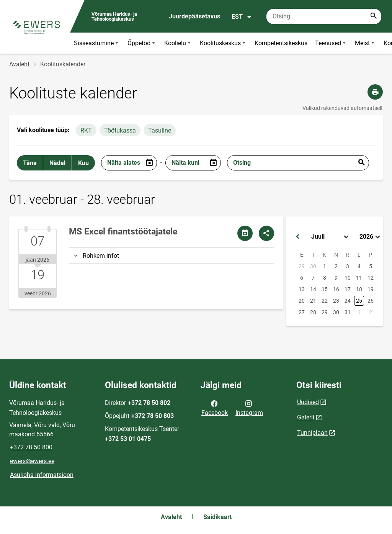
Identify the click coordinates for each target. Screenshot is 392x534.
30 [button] (313, 266)
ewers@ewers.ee (32, 461)
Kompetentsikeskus (281, 43)
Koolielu (178, 43)
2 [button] (336, 266)
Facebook (215, 408)
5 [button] (371, 266)
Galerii (306, 417)
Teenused (331, 43)
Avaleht (19, 64)
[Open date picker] (149, 163)
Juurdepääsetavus (194, 16)
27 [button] (302, 312)
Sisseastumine (97, 43)
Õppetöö (142, 43)
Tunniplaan (312, 433)
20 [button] (302, 301)
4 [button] (359, 266)
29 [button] (302, 266)
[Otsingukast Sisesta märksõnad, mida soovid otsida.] (324, 16)
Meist (365, 43)
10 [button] (348, 278)
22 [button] (325, 301)
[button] (297, 237)
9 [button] (336, 278)
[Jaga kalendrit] (245, 233)
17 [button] (348, 289)
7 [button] (313, 278)
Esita (361, 163)
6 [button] (302, 278)
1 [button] (325, 266)
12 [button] (371, 278)
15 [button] (325, 289)
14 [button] (313, 289)
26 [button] (371, 301)
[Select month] (331, 237)
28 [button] (313, 312)
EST (242, 17)
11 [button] (359, 278)
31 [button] (348, 312)
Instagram (249, 408)
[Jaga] (266, 233)
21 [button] (313, 301)
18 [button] (359, 289)
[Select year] (371, 237)
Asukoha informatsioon (42, 475)
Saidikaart (217, 517)
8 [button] (325, 278)
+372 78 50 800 (31, 447)
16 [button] (336, 289)
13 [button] (302, 289)
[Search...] (374, 16)
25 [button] (359, 301)
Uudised (308, 402)
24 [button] (348, 301)
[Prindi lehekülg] (375, 92)
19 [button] (371, 289)
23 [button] (336, 301)
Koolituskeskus (223, 43)
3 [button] (348, 266)
